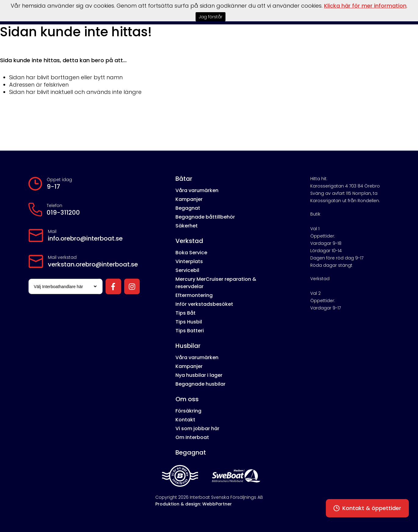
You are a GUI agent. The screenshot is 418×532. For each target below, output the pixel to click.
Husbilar (188, 346)
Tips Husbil (189, 322)
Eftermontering (194, 295)
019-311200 (63, 212)
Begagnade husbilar (200, 384)
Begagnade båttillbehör (205, 217)
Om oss (187, 399)
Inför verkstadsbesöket (204, 304)
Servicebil (187, 270)
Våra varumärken (197, 190)
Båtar (184, 179)
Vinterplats (189, 261)
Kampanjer (189, 199)
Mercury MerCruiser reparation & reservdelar (216, 283)
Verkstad (189, 241)
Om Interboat (192, 437)
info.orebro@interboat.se (85, 238)
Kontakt (185, 420)
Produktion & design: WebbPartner (194, 504)
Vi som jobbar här (197, 428)
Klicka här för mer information (365, 6)
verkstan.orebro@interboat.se (93, 264)
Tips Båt (186, 313)
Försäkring (188, 411)
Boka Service (191, 253)
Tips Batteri (190, 331)
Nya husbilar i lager (199, 375)
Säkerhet (187, 226)
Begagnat (188, 208)
